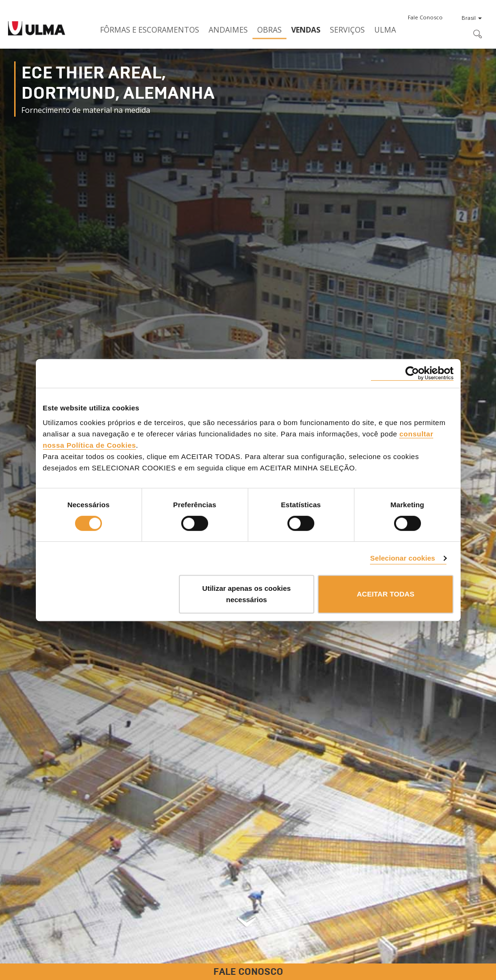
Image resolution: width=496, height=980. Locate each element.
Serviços (347, 30)
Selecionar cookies (403, 558)
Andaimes (228, 30)
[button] (425, 17)
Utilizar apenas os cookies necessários (247, 594)
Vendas (306, 30)
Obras (269, 30)
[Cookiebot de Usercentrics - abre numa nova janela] (412, 373)
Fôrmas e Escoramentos (150, 30)
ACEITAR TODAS (386, 594)
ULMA (385, 30)
